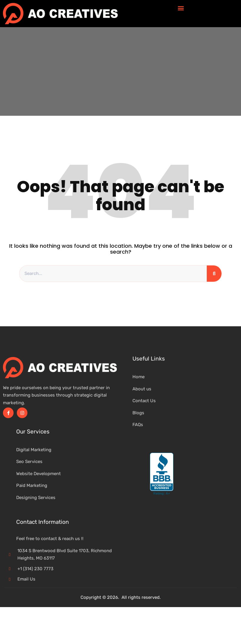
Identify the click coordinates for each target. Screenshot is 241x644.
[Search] (214, 274)
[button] (181, 8)
